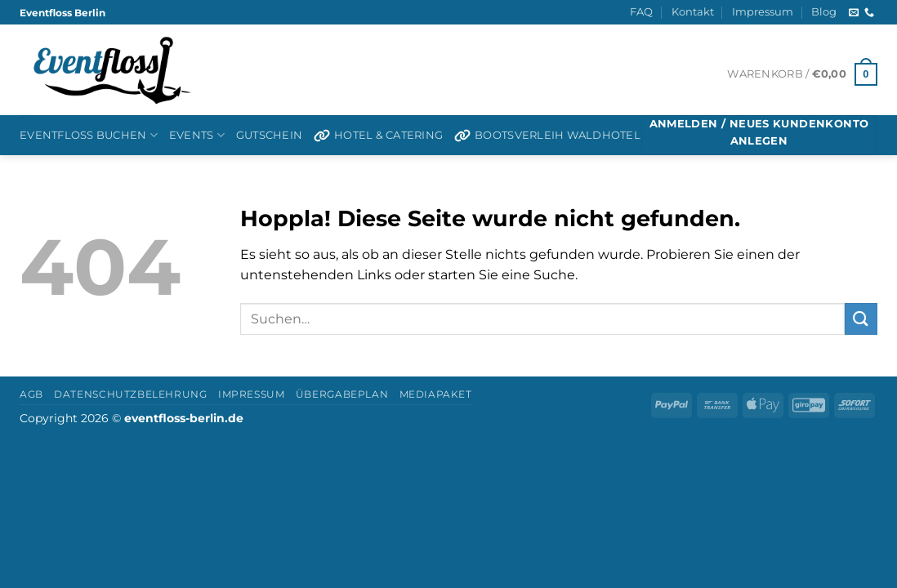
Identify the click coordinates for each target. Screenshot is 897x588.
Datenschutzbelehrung (130, 394)
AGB (31, 394)
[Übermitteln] (861, 319)
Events (197, 135)
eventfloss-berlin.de (184, 418)
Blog (824, 12)
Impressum (763, 12)
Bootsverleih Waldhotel (547, 136)
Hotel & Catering (378, 136)
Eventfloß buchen (89, 135)
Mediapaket (436, 394)
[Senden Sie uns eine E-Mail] (854, 13)
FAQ (641, 12)
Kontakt (693, 12)
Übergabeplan (342, 394)
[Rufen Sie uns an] (869, 13)
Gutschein (269, 135)
